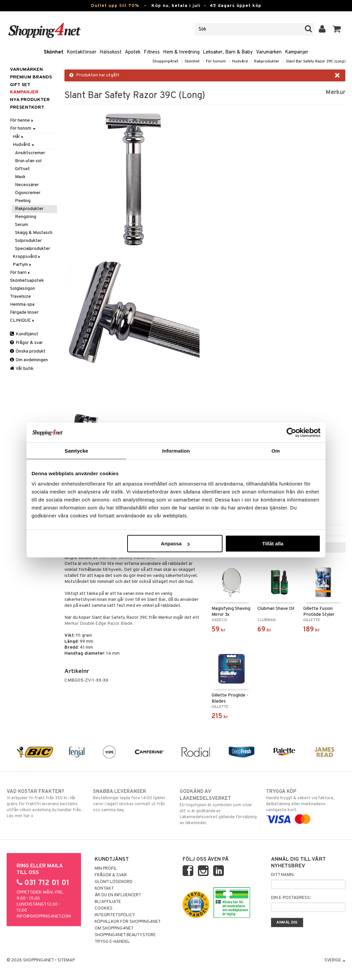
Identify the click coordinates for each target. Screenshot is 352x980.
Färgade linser (24, 313)
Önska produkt (28, 351)
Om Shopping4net (114, 928)
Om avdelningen (29, 360)
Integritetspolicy (115, 915)
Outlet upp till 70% (115, 6)
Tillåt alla (273, 544)
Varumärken (269, 52)
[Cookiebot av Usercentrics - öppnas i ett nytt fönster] (291, 432)
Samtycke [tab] (77, 450)
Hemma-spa (22, 305)
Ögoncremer (28, 193)
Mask (20, 177)
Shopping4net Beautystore (125, 935)
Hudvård (240, 61)
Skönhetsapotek (27, 281)
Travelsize (20, 297)
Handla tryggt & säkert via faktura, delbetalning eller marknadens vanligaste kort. (306, 805)
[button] (337, 29)
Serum (21, 225)
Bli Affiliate (108, 902)
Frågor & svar (26, 343)
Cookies (104, 909)
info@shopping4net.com (44, 917)
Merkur (335, 93)
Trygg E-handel (112, 942)
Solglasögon (22, 289)
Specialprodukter (33, 249)
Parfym (22, 265)
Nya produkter (30, 100)
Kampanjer (297, 52)
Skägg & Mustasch (34, 233)
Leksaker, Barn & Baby (228, 52)
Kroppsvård (27, 257)
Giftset (22, 169)
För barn (20, 273)
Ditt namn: (283, 875)
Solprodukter (28, 241)
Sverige (335, 960)
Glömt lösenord (114, 882)
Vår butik (22, 369)
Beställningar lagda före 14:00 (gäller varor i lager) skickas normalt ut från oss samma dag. (133, 801)
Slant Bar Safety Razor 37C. (127, 558)
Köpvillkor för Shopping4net (128, 922)
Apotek (133, 52)
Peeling (23, 201)
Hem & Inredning (181, 52)
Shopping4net (165, 61)
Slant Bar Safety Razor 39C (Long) (315, 61)
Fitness (152, 52)
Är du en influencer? (118, 895)
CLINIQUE (23, 321)
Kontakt (104, 889)
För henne (22, 120)
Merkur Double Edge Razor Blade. (99, 624)
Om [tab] (275, 450)
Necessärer (27, 185)
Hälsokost (111, 52)
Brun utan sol (28, 161)
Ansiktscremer (30, 153)
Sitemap (66, 960)
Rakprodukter (267, 61)
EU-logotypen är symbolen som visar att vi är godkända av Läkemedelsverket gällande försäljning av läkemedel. (219, 807)
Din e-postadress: (291, 898)
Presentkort (27, 108)
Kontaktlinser (82, 52)
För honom (216, 61)
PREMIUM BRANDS (31, 77)
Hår (18, 137)
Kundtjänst (24, 334)
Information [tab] (176, 450)
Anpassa (175, 544)
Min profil (106, 869)
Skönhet (54, 52)
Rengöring (26, 217)
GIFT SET (20, 85)
